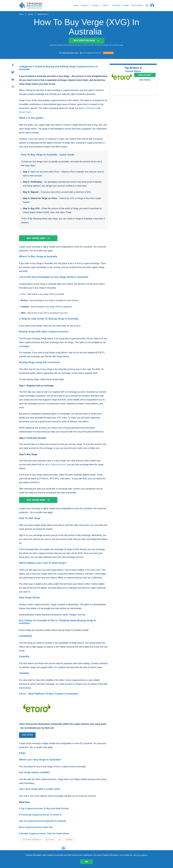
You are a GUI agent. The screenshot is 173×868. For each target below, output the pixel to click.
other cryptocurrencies (55, 465)
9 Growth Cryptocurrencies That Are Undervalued (44, 834)
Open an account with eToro (45, 172)
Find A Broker (137, 6)
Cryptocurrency (43, 14)
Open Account (145, 75)
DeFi (56, 667)
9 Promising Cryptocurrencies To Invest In (40, 815)
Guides (126, 6)
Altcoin (50, 840)
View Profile (145, 80)
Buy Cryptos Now (86, 41)
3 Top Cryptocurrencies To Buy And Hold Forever (44, 809)
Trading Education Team (70, 53)
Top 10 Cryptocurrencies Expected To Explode (42, 821)
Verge (69, 840)
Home (76, 6)
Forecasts (116, 6)
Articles (30, 14)
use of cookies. (141, 855)
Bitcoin (82, 108)
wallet (98, 570)
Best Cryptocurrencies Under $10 (36, 827)
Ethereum (91, 108)
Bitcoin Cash (25, 112)
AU (60, 840)
